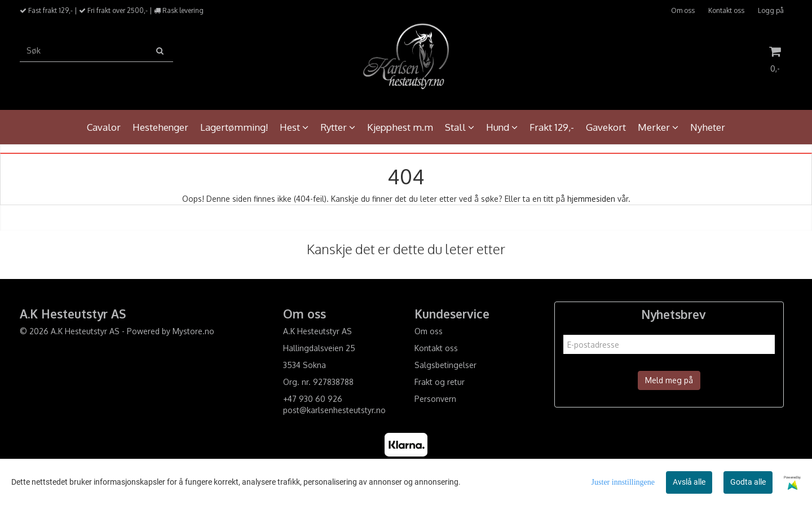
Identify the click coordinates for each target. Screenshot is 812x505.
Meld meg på (669, 380)
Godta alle (748, 482)
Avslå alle (689, 482)
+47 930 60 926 (313, 399)
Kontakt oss (726, 10)
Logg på (771, 10)
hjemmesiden (591, 199)
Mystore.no (193, 331)
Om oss (683, 10)
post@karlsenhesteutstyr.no (334, 410)
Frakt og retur (440, 382)
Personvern (435, 399)
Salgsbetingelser (445, 365)
